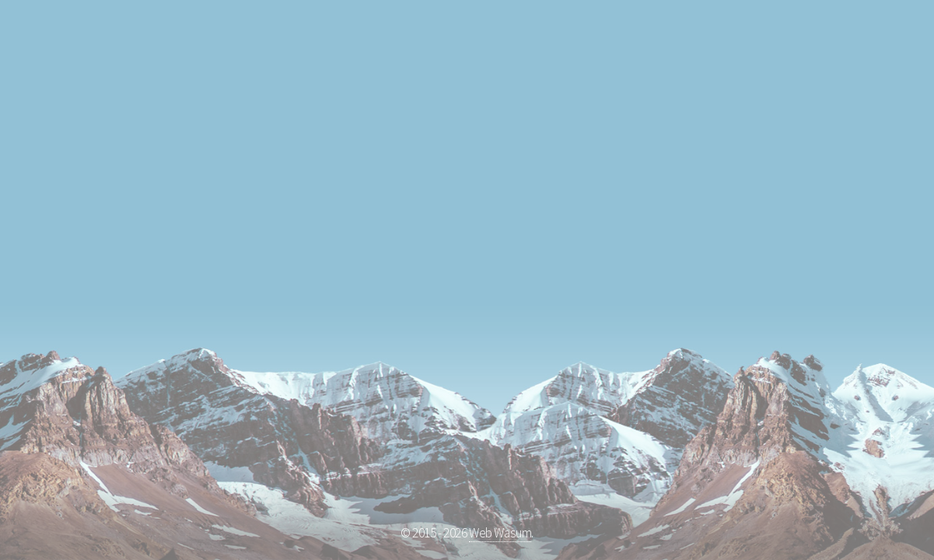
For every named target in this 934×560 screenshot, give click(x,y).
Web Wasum (500, 533)
